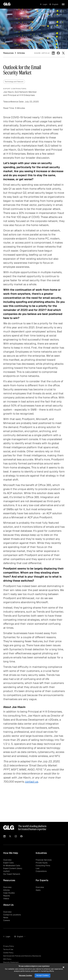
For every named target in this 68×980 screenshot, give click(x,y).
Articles (6, 890)
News (6, 918)
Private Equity (42, 863)
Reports (7, 896)
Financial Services (44, 860)
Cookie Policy (8, 953)
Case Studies (9, 893)
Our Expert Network (12, 874)
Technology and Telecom (14, 82)
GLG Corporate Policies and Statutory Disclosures (22, 956)
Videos (6, 899)
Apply (38, 890)
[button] (44, 4)
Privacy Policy (9, 946)
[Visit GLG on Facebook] (21, 837)
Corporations (41, 871)
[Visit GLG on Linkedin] (4, 837)
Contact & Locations (12, 915)
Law (38, 868)
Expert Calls (8, 863)
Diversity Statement (11, 962)
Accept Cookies (42, 975)
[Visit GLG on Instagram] (16, 837)
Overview (7, 860)
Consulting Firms (43, 866)
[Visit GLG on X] (10, 837)
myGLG (6, 871)
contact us (32, 782)
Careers (7, 920)
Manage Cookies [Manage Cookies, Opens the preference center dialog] (25, 975)
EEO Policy (7, 959)
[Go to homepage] (6, 4)
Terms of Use (8, 949)
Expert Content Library (13, 868)
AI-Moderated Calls (12, 866)
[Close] (63, 967)
